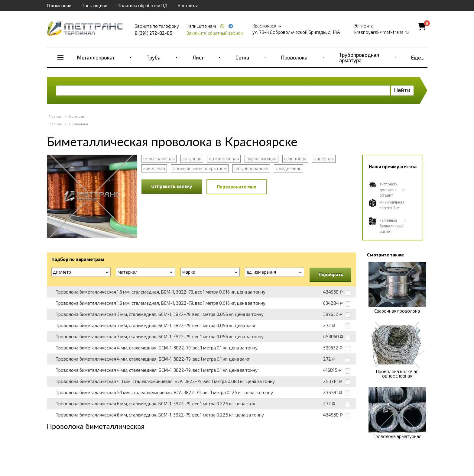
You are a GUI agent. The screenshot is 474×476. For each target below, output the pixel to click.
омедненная (289, 168)
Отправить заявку (172, 186)
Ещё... (418, 57)
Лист (198, 57)
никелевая (154, 168)
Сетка (242, 57)
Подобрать (331, 274)
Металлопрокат (96, 57)
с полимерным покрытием (200, 168)
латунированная (251, 168)
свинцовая (295, 159)
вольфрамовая (159, 159)
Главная (55, 116)
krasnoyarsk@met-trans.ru (381, 32)
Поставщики (94, 5)
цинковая (324, 159)
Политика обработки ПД (142, 5)
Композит (77, 116)
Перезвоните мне (237, 187)
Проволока (294, 57)
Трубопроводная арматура (359, 57)
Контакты (188, 5)
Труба (154, 57)
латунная (192, 159)
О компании (59, 5)
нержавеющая (261, 159)
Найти (402, 90)
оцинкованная (224, 159)
